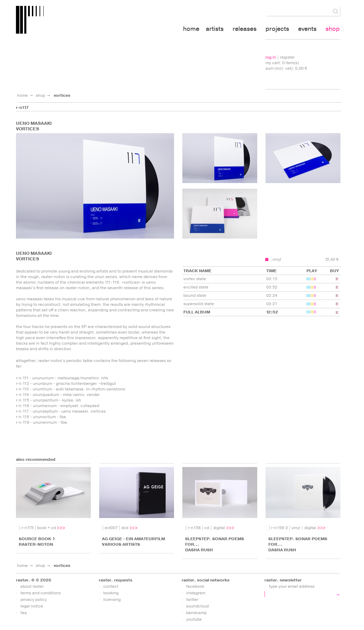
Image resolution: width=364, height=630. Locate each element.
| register (280, 57)
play (314, 314)
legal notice (32, 606)
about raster (32, 586)
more (62, 528)
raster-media (72, 21)
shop (40, 95)
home (22, 95)
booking (111, 593)
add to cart (267, 260)
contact (111, 586)
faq (24, 613)
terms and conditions (41, 593)
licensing (112, 599)
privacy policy (34, 599)
